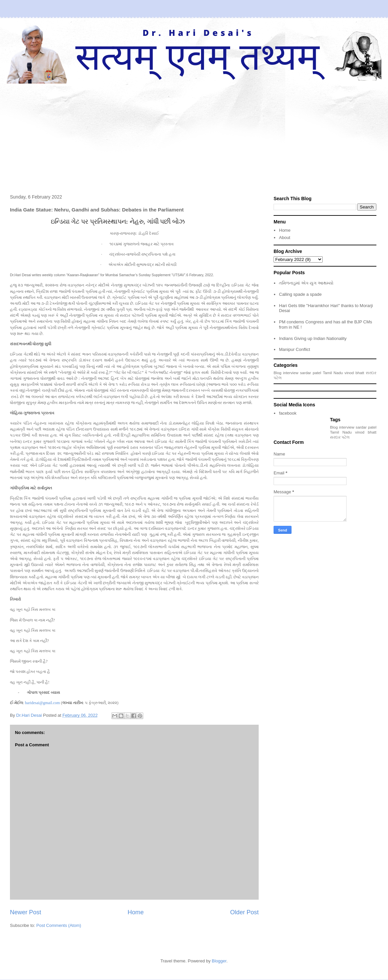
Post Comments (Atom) (59, 925)
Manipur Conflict (294, 349)
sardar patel (311, 373)
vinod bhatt (354, 373)
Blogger (219, 961)
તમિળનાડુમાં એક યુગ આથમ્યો (306, 283)
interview (291, 373)
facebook (288, 413)
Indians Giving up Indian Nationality (313, 338)
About (285, 238)
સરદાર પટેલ (340, 437)
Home (136, 912)
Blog (277, 373)
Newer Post (26, 912)
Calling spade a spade (300, 294)
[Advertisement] (194, 133)
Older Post (244, 912)
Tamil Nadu (333, 373)
